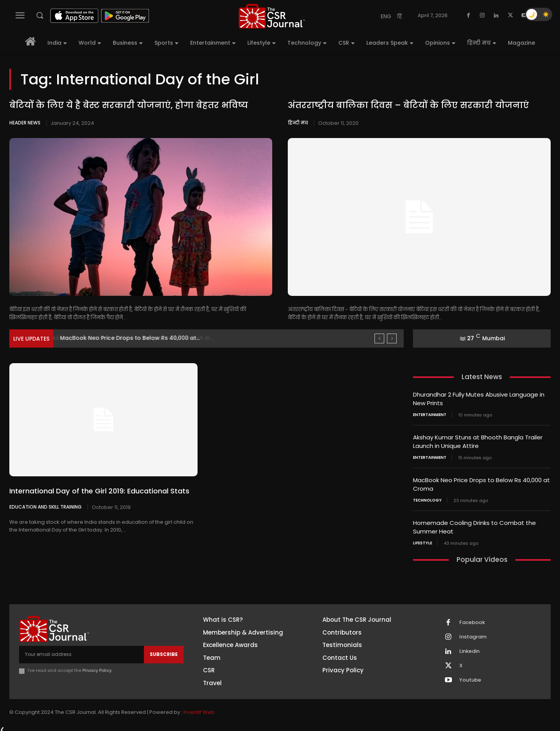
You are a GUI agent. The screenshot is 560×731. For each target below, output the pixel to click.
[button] (40, 15)
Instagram (473, 634)
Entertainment (430, 414)
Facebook (472, 620)
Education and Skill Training (45, 507)
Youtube (470, 677)
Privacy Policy (97, 668)
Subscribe (164, 651)
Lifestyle (423, 540)
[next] (392, 338)
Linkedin (469, 649)
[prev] (379, 338)
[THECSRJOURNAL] (272, 16)
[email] (81, 651)
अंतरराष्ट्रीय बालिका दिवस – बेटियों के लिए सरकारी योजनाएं (408, 105)
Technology (427, 498)
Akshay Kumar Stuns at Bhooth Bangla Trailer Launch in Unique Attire (478, 441)
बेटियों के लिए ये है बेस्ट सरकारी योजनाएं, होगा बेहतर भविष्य (129, 105)
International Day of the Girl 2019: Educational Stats (99, 491)
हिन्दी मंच (298, 123)
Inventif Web (199, 709)
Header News (25, 123)
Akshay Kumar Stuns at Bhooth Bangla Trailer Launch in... (140, 338)
